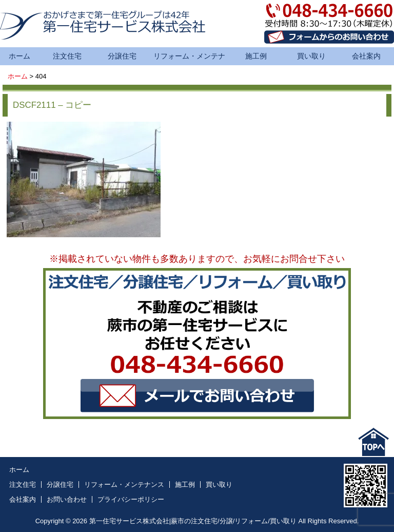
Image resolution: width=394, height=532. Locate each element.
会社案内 (366, 56)
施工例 (256, 56)
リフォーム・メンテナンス (189, 59)
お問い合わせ (67, 499)
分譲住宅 (122, 56)
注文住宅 (67, 56)
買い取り (311, 56)
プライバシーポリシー (131, 499)
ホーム (19, 56)
